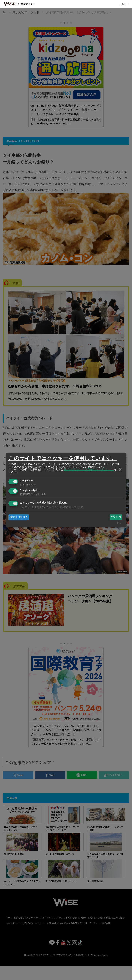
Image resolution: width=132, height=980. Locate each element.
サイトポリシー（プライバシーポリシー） (89, 469)
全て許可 (116, 517)
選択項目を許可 (19, 517)
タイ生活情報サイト (26, 4)
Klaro (120, 523)
